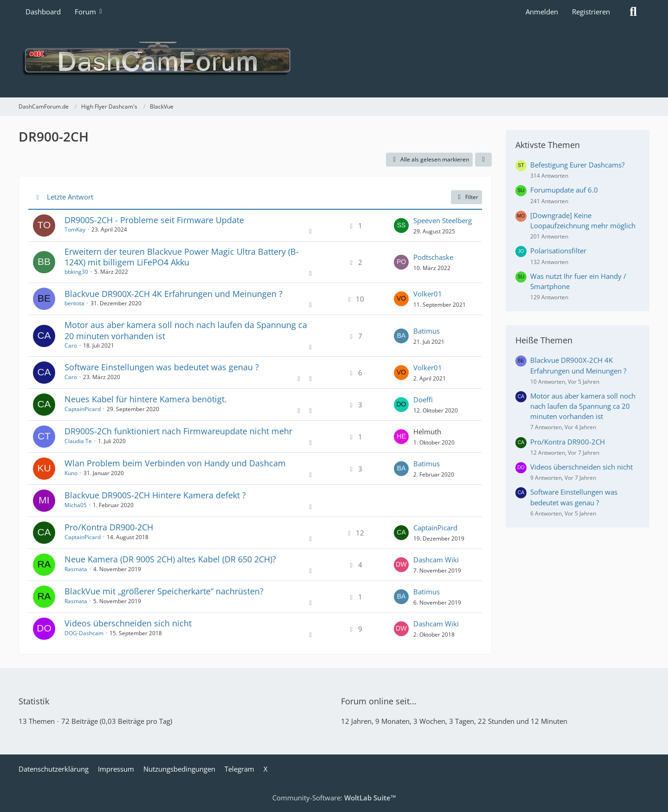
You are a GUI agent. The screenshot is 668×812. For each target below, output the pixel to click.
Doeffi (423, 400)
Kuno (71, 473)
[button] (483, 160)
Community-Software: (334, 798)
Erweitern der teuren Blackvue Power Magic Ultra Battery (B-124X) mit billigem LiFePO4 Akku (182, 257)
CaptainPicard (83, 409)
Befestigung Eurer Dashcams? (577, 165)
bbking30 (76, 272)
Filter (466, 197)
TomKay (75, 229)
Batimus (427, 331)
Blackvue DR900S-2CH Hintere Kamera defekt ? (155, 495)
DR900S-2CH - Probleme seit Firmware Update (154, 220)
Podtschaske (433, 257)
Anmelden (542, 12)
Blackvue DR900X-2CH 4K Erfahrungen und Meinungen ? (173, 294)
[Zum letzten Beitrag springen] (401, 226)
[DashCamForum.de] (334, 60)
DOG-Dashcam (84, 633)
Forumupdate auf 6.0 (564, 190)
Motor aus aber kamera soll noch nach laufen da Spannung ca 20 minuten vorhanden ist (186, 330)
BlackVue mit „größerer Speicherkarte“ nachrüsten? (164, 591)
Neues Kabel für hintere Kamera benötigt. (146, 399)
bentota (74, 303)
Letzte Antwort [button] (70, 197)
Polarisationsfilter (558, 251)
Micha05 (76, 505)
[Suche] (633, 12)
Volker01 (428, 294)
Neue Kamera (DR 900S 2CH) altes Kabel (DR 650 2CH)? (170, 559)
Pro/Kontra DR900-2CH (109, 527)
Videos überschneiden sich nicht (128, 623)
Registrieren (591, 12)
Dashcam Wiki (436, 560)
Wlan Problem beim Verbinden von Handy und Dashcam (175, 463)
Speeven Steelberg (443, 220)
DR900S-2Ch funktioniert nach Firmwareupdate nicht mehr (178, 431)
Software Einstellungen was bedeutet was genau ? (162, 367)
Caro (71, 345)
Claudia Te (78, 441)
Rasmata (76, 569)
